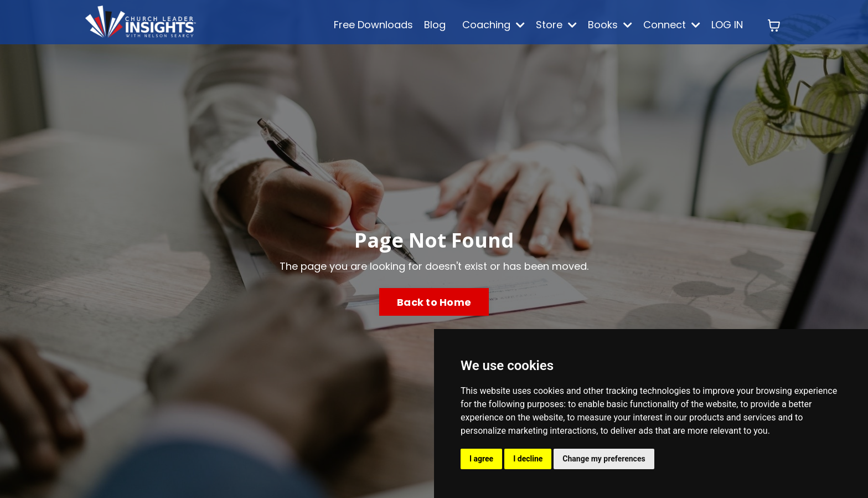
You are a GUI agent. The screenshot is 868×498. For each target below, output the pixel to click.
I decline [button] (528, 459)
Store (556, 25)
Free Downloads (373, 25)
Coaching (494, 25)
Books (610, 25)
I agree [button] (481, 459)
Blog (435, 25)
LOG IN (727, 25)
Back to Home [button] (434, 302)
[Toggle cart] (774, 25)
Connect (672, 25)
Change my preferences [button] (604, 459)
